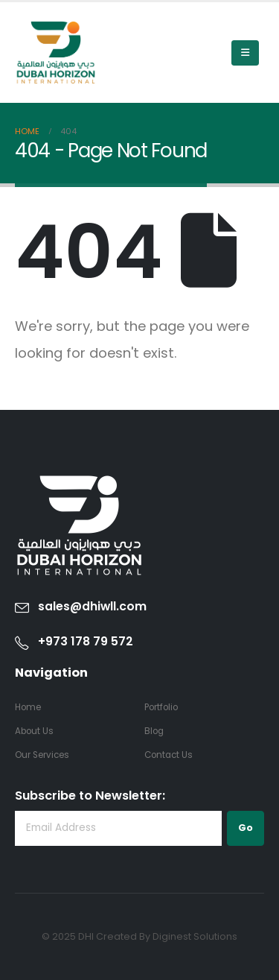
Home (28, 707)
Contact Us (169, 755)
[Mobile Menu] (245, 53)
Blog (154, 731)
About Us (34, 731)
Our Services (42, 755)
